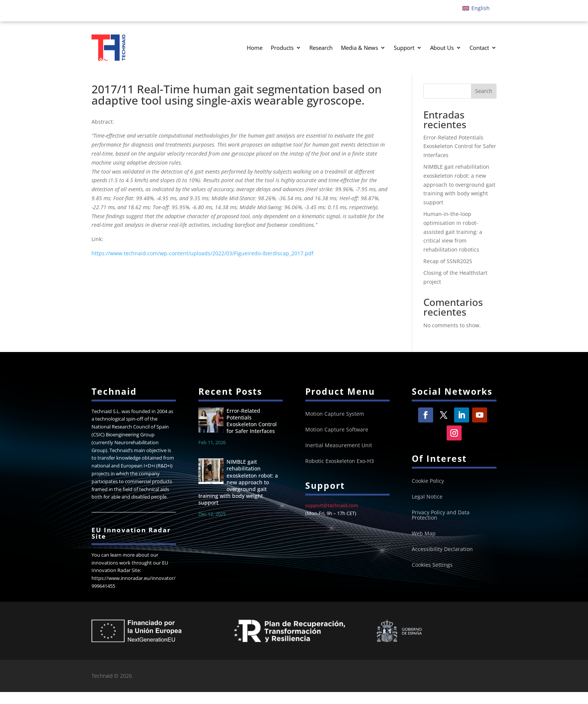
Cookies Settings (432, 577)
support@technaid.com (332, 517)
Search (484, 103)
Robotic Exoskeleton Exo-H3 (340, 473)
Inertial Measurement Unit (339, 457)
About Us (442, 48)
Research (321, 48)
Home (255, 48)
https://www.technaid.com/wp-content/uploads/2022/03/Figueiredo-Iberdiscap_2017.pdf (202, 265)
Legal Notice (427, 509)
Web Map (424, 546)
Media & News (359, 48)
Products (282, 48)
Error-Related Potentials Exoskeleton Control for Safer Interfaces (460, 158)
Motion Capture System (335, 426)
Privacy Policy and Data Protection (441, 527)
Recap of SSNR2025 (448, 273)
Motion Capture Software (337, 442)
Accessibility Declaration (442, 562)
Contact (479, 48)
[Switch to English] (476, 8)
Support (404, 48)
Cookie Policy (428, 493)
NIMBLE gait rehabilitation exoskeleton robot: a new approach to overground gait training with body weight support (459, 196)
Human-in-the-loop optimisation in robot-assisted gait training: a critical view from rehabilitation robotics (453, 243)
